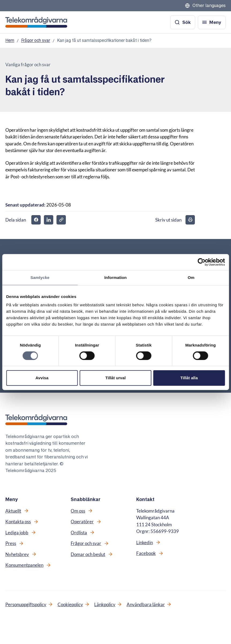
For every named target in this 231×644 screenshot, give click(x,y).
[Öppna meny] (212, 22)
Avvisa (42, 378)
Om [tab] (191, 277)
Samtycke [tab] (40, 277)
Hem (10, 40)
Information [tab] (116, 277)
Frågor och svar (36, 40)
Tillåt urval (116, 378)
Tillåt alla (189, 378)
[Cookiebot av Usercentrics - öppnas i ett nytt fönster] (201, 262)
